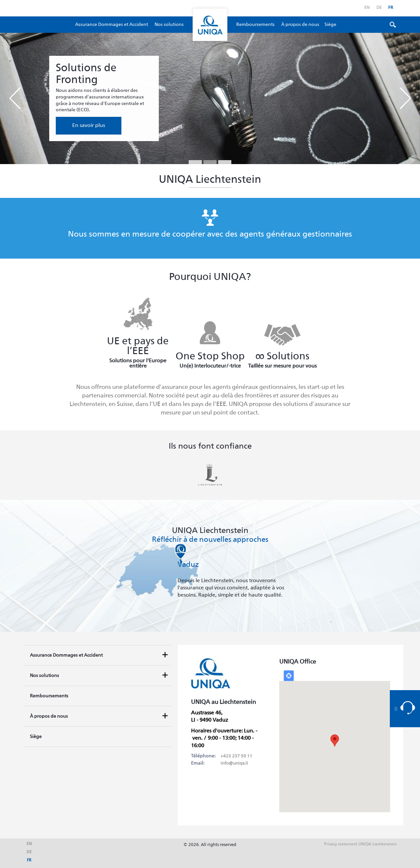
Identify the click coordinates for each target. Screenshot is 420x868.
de (379, 8)
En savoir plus (89, 126)
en (367, 8)
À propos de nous (300, 25)
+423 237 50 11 (236, 756)
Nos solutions (169, 25)
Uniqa (210, 25)
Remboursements (255, 25)
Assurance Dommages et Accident (112, 25)
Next (405, 98)
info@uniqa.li (234, 763)
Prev (15, 98)
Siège (330, 25)
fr (391, 8)
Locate (289, 676)
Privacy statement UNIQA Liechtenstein (360, 844)
